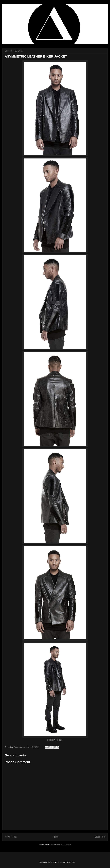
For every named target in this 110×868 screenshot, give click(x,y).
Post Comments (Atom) (61, 844)
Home (56, 837)
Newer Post (11, 837)
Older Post (100, 837)
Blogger (72, 862)
